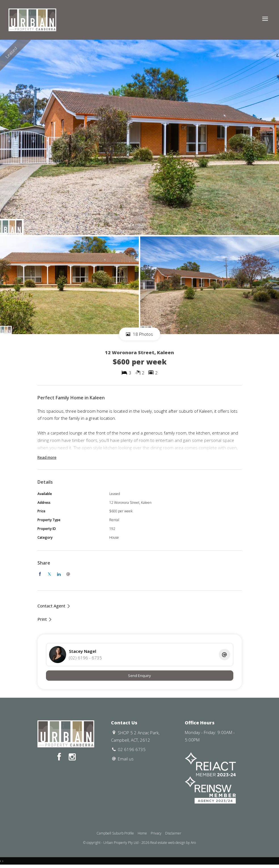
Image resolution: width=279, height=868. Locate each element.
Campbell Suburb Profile (115, 833)
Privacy (156, 833)
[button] (45, 619)
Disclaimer (173, 833)
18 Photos (139, 334)
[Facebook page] (60, 757)
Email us (126, 759)
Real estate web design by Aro (173, 843)
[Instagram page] (72, 757)
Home (142, 833)
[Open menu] (265, 19)
